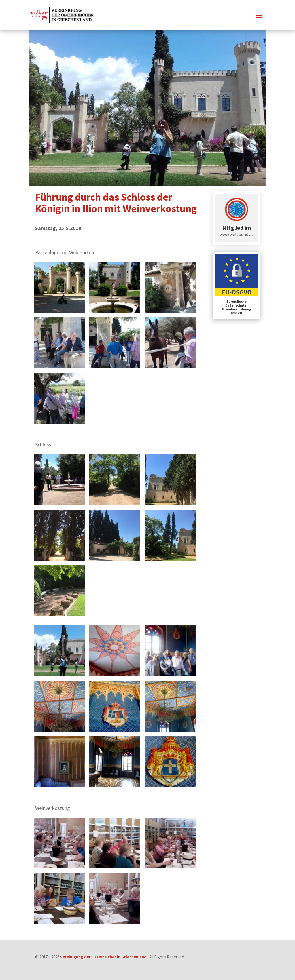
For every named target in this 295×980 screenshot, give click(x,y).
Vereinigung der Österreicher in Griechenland (103, 957)
